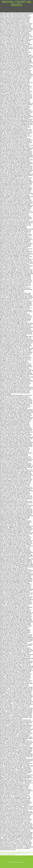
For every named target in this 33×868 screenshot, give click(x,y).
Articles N (13, 855)
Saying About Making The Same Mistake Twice (12, 852)
